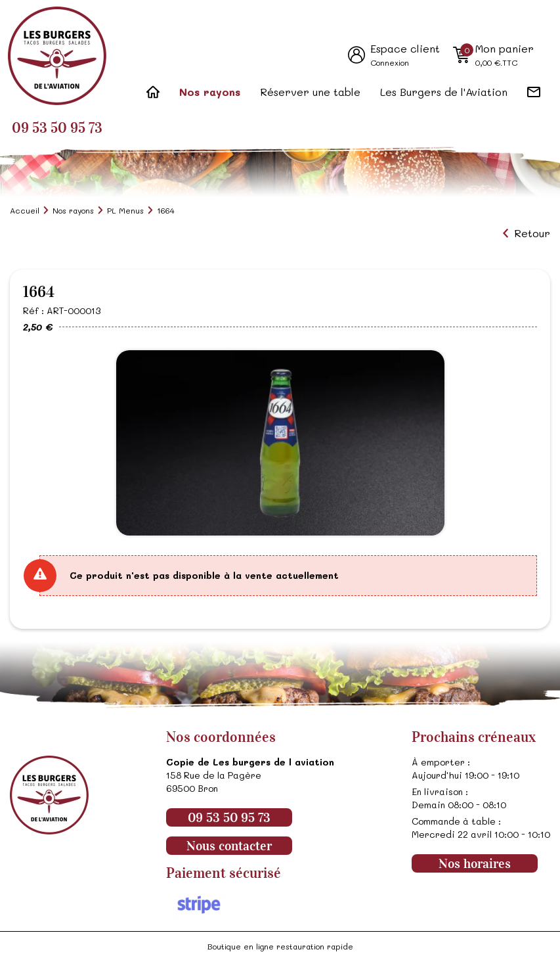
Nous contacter (229, 846)
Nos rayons (210, 92)
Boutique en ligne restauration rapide (280, 946)
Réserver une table (310, 92)
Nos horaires (475, 863)
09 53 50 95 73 (57, 128)
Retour (532, 233)
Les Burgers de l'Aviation (444, 92)
